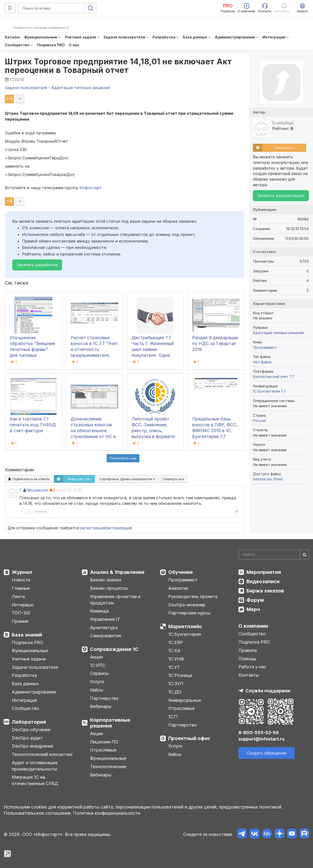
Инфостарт (90, 188)
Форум (255, 600)
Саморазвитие (106, 636)
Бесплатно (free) (268, 479)
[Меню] (10, 8)
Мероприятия (264, 572)
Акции (96, 657)
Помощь (247, 659)
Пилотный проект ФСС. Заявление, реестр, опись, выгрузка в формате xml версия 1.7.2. (153, 431)
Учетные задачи (29, 659)
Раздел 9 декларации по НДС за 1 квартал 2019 (215, 343)
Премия (20, 621)
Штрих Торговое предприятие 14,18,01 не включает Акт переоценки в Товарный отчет (118, 66)
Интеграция (24, 700)
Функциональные (30, 651)
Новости (21, 580)
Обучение (181, 572)
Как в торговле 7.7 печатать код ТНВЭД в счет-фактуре (33, 425)
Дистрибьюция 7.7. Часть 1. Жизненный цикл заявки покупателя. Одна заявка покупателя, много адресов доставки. (153, 355)
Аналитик (178, 588)
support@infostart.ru (262, 739)
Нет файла (262, 362)
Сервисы (99, 673)
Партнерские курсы (189, 613)
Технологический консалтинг (42, 754)
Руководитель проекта (193, 596)
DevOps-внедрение (32, 746)
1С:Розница (180, 675)
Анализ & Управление (117, 572)
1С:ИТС (98, 665)
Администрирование (34, 692)
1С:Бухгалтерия (185, 634)
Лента (18, 596)
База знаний (27, 635)
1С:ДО (175, 692)
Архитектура (104, 628)
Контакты (249, 675)
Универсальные (185, 700)
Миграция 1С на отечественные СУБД (35, 780)
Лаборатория (29, 722)
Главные (21, 588)
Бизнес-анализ (106, 580)
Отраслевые (103, 750)
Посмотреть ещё (123, 458)
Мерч (253, 609)
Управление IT (105, 619)
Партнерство (104, 698)
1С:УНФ (176, 659)
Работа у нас (252, 667)
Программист (265, 347)
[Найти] (304, 555)
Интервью (23, 605)
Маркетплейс (185, 626)
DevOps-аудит (27, 738)
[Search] (274, 555)
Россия (259, 421)
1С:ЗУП (176, 684)
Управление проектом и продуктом (115, 600)
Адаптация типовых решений (278, 333)
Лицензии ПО (104, 742)
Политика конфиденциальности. (107, 813)
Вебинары (101, 706)
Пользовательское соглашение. (38, 813)
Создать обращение (267, 753)
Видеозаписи (263, 581)
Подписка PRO (28, 642)
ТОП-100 (21, 613)
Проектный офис (189, 738)
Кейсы (97, 690)
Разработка (24, 675)
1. (21, 490)
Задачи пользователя (35, 667)
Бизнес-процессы (109, 588)
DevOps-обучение (31, 730)
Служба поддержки (268, 691)
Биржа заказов (265, 591)
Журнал (22, 572)
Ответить (41, 512)
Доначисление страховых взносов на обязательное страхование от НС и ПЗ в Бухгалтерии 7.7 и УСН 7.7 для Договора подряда (93, 436)
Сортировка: (127, 479)
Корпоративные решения (110, 723)
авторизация (119, 528)
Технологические (108, 767)
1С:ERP (176, 642)
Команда (99, 611)
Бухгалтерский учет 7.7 (274, 376)
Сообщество (25, 708)
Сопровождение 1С (114, 649)
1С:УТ (174, 667)
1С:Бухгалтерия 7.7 (269, 391)
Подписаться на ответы (29, 479)
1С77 (173, 717)
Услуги (97, 682)
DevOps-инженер (187, 605)
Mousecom (38, 490)
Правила (248, 650)
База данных (25, 684)
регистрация (93, 528)
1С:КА (174, 651)
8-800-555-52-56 (259, 733)
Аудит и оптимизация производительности (35, 766)
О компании (253, 626)
